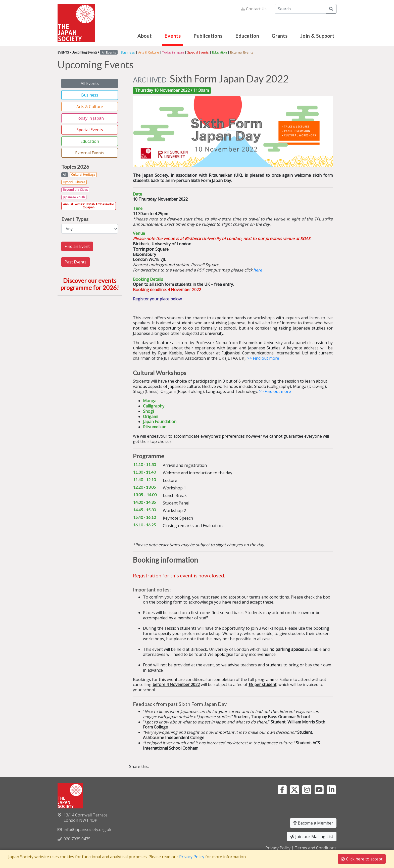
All (65, 175)
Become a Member (313, 823)
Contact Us (254, 9)
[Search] (300, 9)
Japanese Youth (74, 197)
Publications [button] (208, 36)
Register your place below (157, 299)
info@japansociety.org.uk (87, 830)
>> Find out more (263, 358)
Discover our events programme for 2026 (88, 284)
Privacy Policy (278, 848)
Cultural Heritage (83, 175)
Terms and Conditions (316, 848)
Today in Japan (173, 52)
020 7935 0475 (77, 839)
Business (128, 52)
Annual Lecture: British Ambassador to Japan (89, 206)
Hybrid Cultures (74, 182)
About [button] (145, 36)
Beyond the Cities (75, 190)
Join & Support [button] (317, 36)
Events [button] (173, 36)
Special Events (198, 52)
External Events (242, 52)
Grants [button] (280, 36)
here (258, 270)
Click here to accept (362, 859)
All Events (90, 83)
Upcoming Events (85, 52)
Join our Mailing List (312, 837)
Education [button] (247, 36)
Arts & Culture (149, 52)
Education (219, 52)
